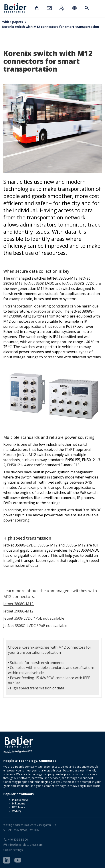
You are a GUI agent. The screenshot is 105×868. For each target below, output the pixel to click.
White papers (13, 22)
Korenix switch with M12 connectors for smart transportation (51, 27)
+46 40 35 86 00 (18, 840)
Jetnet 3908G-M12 (18, 611)
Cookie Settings (13, 850)
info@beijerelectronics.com (25, 845)
